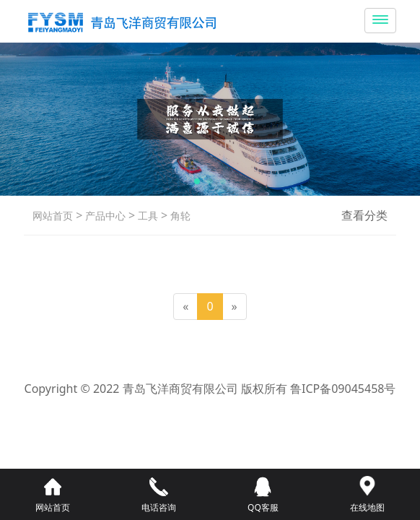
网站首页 (53, 216)
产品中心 (104, 216)
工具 (146, 216)
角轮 (179, 216)
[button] (197, 181)
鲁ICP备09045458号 (343, 389)
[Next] (235, 307)
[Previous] (185, 307)
